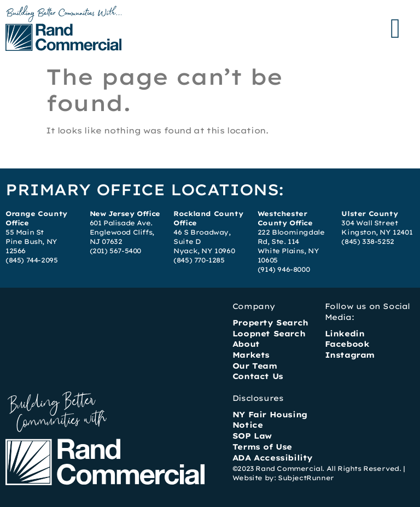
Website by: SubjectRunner (283, 478)
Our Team (255, 366)
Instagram (350, 355)
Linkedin (345, 334)
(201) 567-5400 (115, 251)
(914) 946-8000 (284, 269)
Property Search (270, 323)
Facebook (347, 344)
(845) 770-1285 (199, 260)
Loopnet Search (269, 334)
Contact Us (258, 376)
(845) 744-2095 (31, 260)
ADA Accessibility (273, 458)
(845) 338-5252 (367, 241)
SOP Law (252, 436)
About (246, 344)
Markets (251, 355)
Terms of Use (262, 447)
